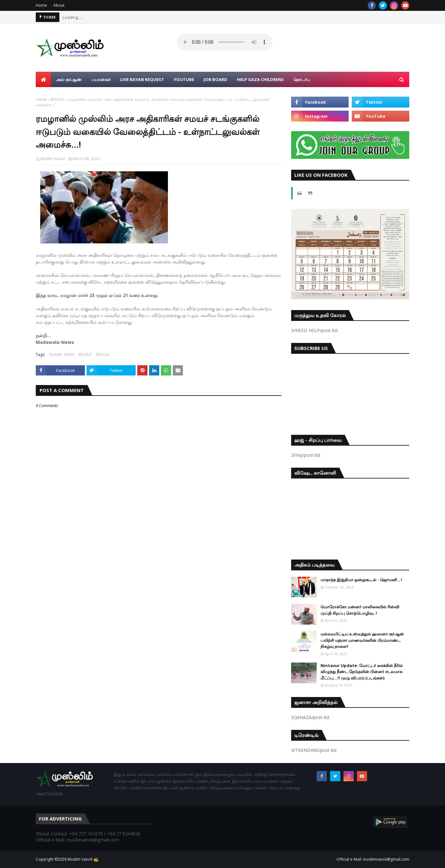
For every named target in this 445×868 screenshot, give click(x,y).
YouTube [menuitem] (184, 79)
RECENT (85, 355)
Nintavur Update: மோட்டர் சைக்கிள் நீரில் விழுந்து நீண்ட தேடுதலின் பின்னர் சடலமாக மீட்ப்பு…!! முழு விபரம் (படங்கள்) (362, 672)
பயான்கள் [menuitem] (101, 79)
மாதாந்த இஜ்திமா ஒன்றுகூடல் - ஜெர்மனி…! (361, 580)
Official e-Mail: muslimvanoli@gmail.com (373, 859)
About (59, 5)
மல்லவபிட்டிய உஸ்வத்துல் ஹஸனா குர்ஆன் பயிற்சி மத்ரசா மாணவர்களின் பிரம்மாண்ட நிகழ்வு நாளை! (362, 640)
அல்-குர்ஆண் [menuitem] (69, 79)
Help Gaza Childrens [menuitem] (260, 79)
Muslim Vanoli (53, 159)
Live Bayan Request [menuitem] (142, 79)
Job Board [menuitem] (215, 79)
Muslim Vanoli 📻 (83, 859)
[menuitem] (43, 79)
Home (41, 5)
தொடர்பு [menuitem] (302, 79)
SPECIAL (57, 99)
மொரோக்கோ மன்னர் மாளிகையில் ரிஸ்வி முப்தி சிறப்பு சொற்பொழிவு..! (360, 610)
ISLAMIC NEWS (62, 355)
